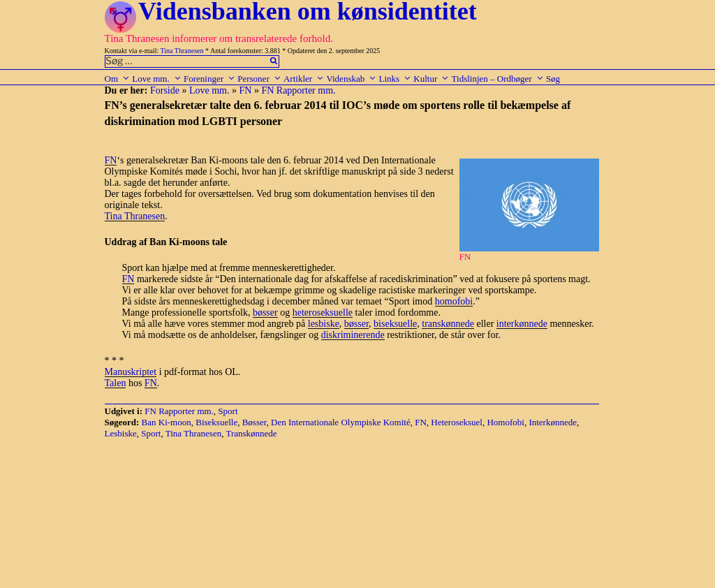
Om (118, 79)
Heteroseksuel (457, 422)
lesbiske (324, 324)
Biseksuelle (216, 422)
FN (246, 90)
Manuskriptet (131, 372)
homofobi (454, 301)
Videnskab (351, 79)
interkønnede (522, 324)
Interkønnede (553, 422)
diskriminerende (353, 335)
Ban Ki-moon (167, 422)
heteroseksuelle (323, 313)
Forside (165, 90)
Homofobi (505, 422)
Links (395, 79)
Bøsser (255, 422)
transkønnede (448, 324)
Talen (116, 383)
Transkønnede (251, 433)
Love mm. (156, 79)
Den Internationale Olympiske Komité (341, 422)
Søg (553, 79)
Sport (228, 411)
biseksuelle (395, 324)
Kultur (431, 79)
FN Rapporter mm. (298, 90)
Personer (259, 79)
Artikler (304, 79)
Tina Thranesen (182, 51)
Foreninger (209, 79)
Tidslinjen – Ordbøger (498, 79)
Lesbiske (121, 433)
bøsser (265, 313)
